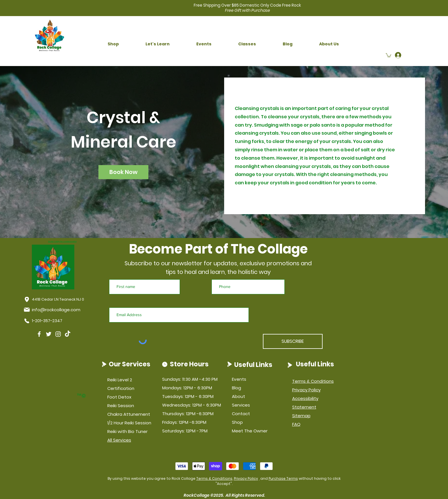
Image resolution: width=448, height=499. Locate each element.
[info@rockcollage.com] (53, 310)
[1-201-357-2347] (44, 321)
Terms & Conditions (214, 478)
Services (241, 405)
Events (239, 379)
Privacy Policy (246, 478)
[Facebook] (39, 334)
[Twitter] (49, 334)
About (238, 396)
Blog (236, 388)
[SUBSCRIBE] (293, 341)
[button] (113, 44)
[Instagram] (58, 334)
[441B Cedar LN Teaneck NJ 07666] (59, 299)
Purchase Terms (283, 478)
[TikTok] (68, 334)
